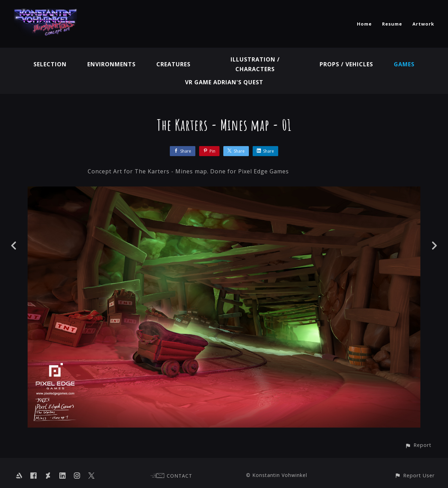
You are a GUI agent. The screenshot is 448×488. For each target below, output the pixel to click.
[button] (418, 445)
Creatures (173, 64)
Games (404, 64)
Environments (111, 64)
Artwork (423, 24)
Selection (50, 64)
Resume (392, 24)
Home (364, 24)
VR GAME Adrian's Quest (224, 82)
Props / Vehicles (346, 64)
